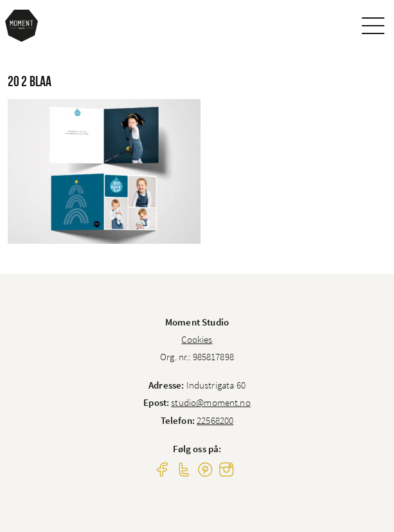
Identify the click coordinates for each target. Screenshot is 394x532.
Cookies (197, 339)
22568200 (215, 420)
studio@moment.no (210, 402)
